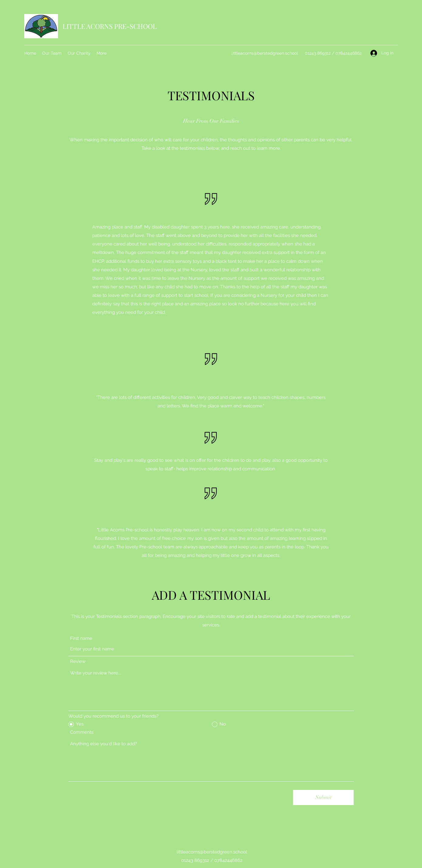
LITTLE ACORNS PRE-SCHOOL (110, 26)
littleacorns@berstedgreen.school (265, 53)
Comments (82, 732)
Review (78, 662)
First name (81, 638)
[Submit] (323, 798)
